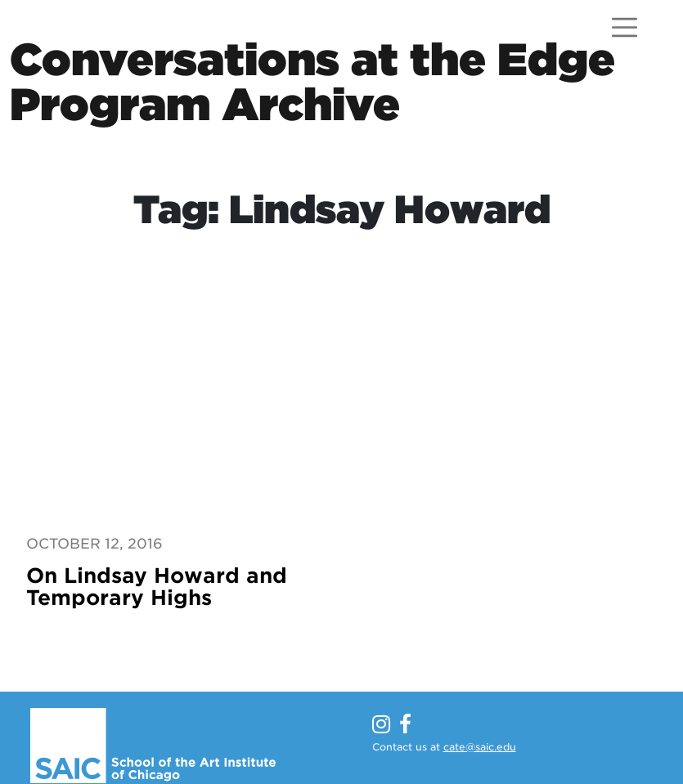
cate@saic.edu (480, 747)
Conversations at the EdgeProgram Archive (312, 82)
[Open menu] (625, 27)
